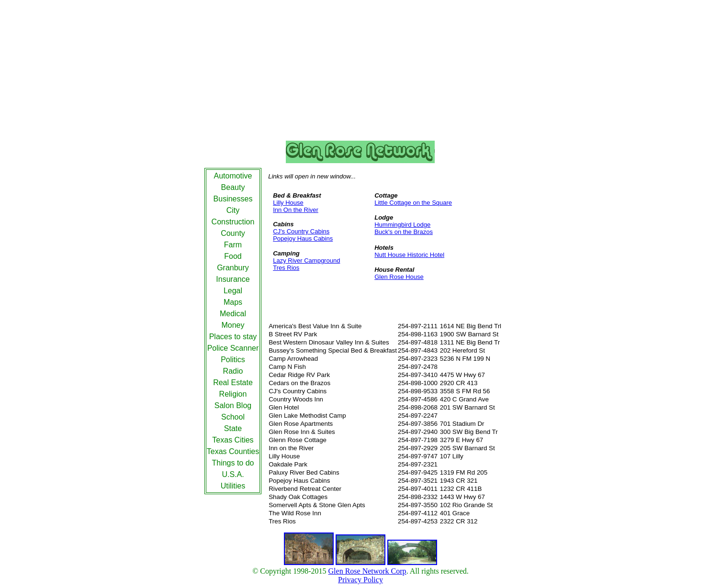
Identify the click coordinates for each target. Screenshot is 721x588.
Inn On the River (296, 210)
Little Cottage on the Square (413, 203)
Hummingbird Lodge (402, 225)
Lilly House (288, 203)
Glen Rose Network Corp (367, 571)
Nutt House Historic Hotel (409, 255)
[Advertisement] (360, 72)
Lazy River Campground (306, 261)
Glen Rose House (399, 277)
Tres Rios (286, 268)
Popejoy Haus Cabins (303, 239)
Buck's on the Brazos (404, 232)
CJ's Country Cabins (301, 231)
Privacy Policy (360, 580)
